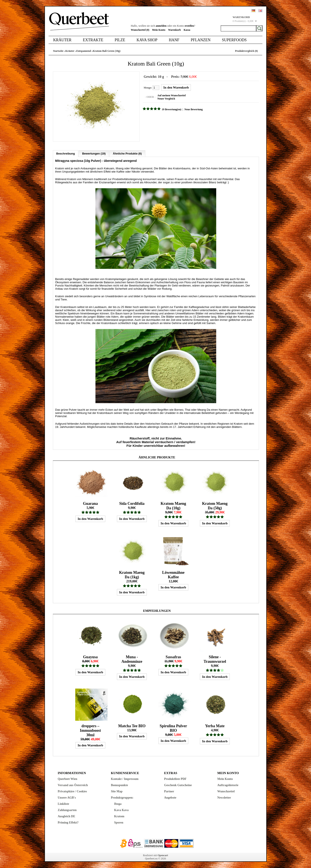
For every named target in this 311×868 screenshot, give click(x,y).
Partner (169, 791)
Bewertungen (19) (94, 153)
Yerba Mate (215, 726)
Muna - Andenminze (132, 659)
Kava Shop (147, 40)
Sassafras (173, 657)
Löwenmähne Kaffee (173, 575)
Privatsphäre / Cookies (72, 791)
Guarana (90, 503)
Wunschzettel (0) (140, 30)
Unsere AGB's (67, 797)
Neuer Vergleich (166, 99)
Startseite (58, 51)
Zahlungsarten (67, 810)
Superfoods (234, 40)
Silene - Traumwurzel (215, 659)
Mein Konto (159, 30)
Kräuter (62, 40)
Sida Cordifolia (132, 503)
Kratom (119, 816)
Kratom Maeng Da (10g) (173, 506)
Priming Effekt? (68, 822)
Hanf (174, 40)
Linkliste (64, 804)
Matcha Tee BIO (132, 726)
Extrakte (93, 40)
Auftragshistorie (228, 785)
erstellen (189, 26)
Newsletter (224, 797)
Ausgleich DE (67, 816)
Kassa (187, 30)
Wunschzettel (226, 791)
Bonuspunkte (119, 785)
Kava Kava (121, 810)
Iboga (118, 804)
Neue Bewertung (193, 109)
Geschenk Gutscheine (178, 785)
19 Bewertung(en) (171, 109)
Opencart (163, 855)
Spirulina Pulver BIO (173, 728)
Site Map (117, 791)
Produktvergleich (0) (246, 51)
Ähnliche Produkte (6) (127, 153)
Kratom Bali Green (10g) (107, 51)
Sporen (119, 822)
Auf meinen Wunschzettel (171, 95)
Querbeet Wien (68, 779)
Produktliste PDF (175, 779)
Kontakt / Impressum (125, 779)
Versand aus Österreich (73, 785)
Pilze (120, 40)
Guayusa (90, 657)
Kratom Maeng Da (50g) (215, 506)
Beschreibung (66, 153)
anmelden (161, 26)
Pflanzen (201, 40)
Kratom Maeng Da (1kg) (132, 575)
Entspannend (84, 51)
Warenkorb (174, 30)
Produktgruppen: (122, 797)
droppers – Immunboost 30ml (90, 730)
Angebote (170, 797)
